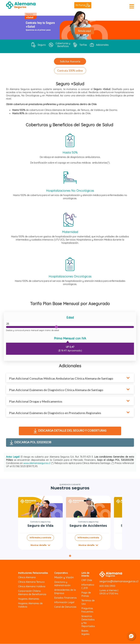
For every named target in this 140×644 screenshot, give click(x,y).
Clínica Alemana (27, 577)
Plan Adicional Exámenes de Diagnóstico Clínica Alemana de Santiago (56, 390)
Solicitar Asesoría (70, 61)
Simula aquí (84, 31)
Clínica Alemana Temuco (31, 582)
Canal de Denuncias (65, 607)
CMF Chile (87, 580)
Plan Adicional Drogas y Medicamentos (36, 401)
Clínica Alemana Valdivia (32, 586)
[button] (131, 636)
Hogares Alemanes (29, 599)
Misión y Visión (64, 577)
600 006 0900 (107, 586)
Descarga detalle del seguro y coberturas (70, 431)
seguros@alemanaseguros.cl (119, 581)
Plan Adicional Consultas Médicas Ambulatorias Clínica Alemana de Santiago (61, 378)
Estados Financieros (65, 598)
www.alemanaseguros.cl (37, 463)
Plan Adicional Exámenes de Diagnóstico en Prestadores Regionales (55, 413)
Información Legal (64, 602)
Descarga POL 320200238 (31, 442)
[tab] (70, 556)
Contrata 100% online (70, 70)
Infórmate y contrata (40, 538)
